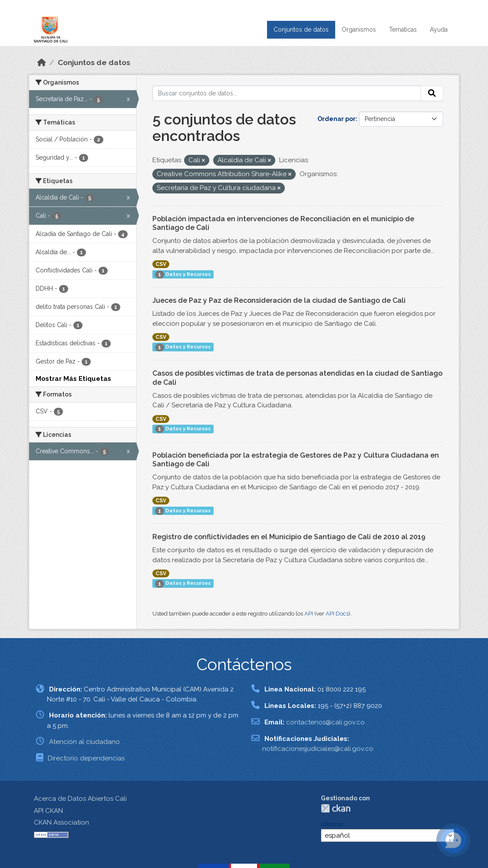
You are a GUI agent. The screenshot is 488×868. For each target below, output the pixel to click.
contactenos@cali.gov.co (325, 722)
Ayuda (439, 29)
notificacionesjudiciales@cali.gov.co (318, 749)
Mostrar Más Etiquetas (73, 379)
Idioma (332, 824)
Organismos (359, 29)
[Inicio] (42, 62)
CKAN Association (61, 822)
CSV (161, 264)
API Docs (337, 614)
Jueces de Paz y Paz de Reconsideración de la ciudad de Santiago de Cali (279, 300)
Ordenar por (336, 119)
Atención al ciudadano (84, 742)
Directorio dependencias (86, 758)
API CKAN (48, 811)
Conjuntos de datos (301, 29)
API (309, 614)
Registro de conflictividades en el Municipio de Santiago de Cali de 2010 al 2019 (289, 537)
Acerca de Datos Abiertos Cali (80, 799)
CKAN (336, 808)
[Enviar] (432, 93)
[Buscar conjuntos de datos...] (287, 93)
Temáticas (403, 29)
